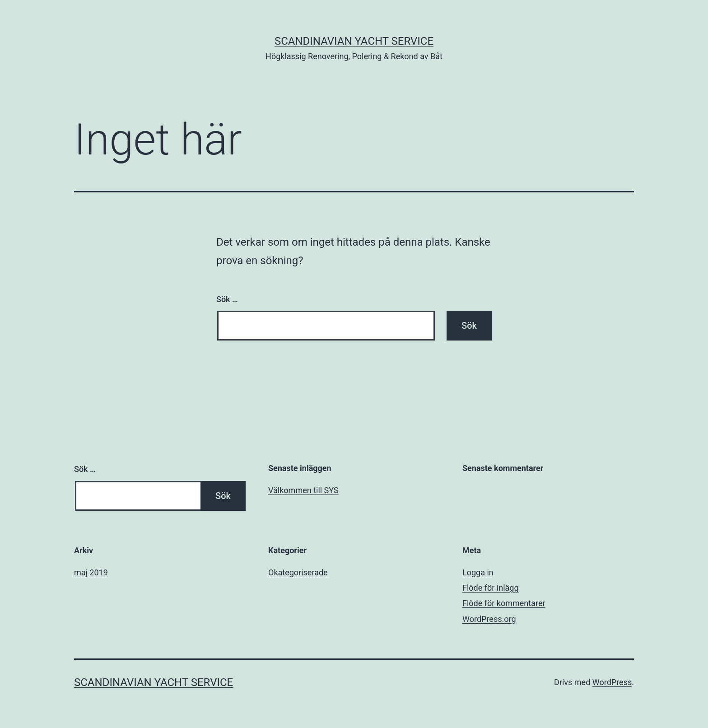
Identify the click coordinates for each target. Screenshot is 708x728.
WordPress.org (489, 619)
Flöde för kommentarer (504, 603)
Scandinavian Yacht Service (354, 41)
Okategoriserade (298, 572)
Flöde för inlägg (491, 588)
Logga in (478, 572)
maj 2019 (91, 572)
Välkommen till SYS (303, 490)
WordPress (612, 682)
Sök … (227, 299)
